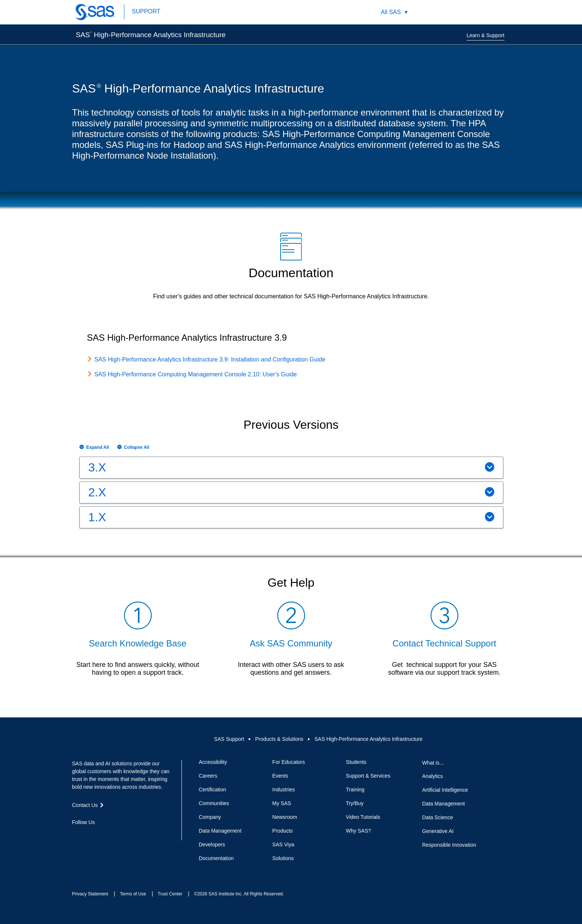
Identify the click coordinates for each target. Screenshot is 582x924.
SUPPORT (146, 11)
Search (441, 12)
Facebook (76, 836)
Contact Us (476, 12)
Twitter (89, 836)
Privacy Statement (90, 894)
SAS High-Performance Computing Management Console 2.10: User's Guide (196, 374)
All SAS (391, 12)
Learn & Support (485, 35)
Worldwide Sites (459, 12)
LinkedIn (102, 836)
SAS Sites (493, 12)
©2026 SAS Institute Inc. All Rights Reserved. (239, 894)
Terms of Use (133, 894)
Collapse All (137, 447)
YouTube (116, 836)
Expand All (98, 447)
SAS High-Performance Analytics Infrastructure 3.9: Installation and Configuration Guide (210, 359)
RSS (129, 836)
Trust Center (170, 894)
